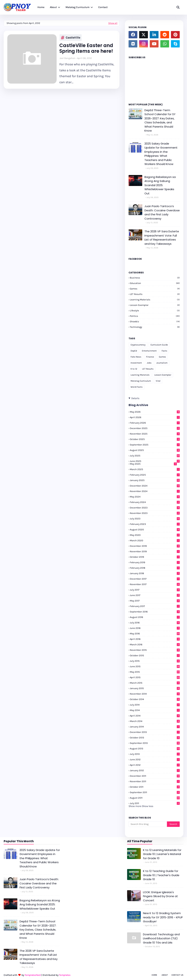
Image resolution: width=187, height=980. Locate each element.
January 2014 (155, 727)
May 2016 (155, 634)
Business (155, 278)
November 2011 (155, 781)
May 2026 (155, 412)
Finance (150, 357)
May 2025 (153, 464)
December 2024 (155, 486)
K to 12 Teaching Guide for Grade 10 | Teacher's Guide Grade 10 (161, 875)
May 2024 (155, 497)
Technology (155, 327)
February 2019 (155, 562)
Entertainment (149, 351)
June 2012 (155, 759)
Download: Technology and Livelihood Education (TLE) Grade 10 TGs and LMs (161, 938)
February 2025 (155, 475)
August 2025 (155, 450)
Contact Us (177, 975)
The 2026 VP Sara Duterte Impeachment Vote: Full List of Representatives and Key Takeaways (162, 238)
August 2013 (155, 749)
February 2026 (155, 423)
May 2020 (155, 535)
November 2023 (155, 513)
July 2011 (155, 803)
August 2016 (155, 617)
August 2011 (155, 798)
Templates (65, 975)
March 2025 (155, 469)
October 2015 (155, 655)
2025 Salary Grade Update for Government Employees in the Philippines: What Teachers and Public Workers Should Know (161, 154)
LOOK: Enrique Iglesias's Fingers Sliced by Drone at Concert (160, 896)
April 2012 (155, 765)
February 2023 (155, 524)
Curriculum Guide (159, 345)
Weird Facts (137, 387)
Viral (158, 381)
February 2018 (155, 568)
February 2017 (155, 606)
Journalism (162, 363)
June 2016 (155, 628)
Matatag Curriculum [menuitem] (78, 7)
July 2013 (155, 754)
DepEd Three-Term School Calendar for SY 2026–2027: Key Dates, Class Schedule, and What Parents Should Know (160, 120)
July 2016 (155, 623)
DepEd (134, 351)
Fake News (136, 357)
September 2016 (155, 612)
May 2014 (155, 710)
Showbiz (155, 321)
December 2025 (155, 428)
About (165, 975)
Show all (113, 23)
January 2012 (155, 770)
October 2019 (155, 557)
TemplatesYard (33, 975)
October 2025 (155, 439)
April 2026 (155, 417)
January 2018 (155, 573)
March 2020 (155, 540)
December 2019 (155, 546)
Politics (155, 316)
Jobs (149, 363)
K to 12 (134, 369)
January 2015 (155, 688)
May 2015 (155, 672)
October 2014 (155, 699)
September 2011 (155, 792)
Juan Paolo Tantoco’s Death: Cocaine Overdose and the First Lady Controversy (162, 212)
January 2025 (155, 480)
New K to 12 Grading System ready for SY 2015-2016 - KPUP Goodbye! (163, 917)
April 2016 (155, 639)
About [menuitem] (53, 7)
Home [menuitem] (41, 7)
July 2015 (155, 661)
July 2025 (155, 456)
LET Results (155, 294)
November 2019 (155, 551)
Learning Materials (155, 300)
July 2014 (155, 705)
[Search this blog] (148, 824)
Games (155, 289)
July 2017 (155, 590)
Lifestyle (155, 311)
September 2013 (155, 743)
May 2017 (155, 601)
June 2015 (155, 666)
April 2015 (155, 677)
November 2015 (155, 650)
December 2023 (155, 508)
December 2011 (155, 776)
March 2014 (155, 721)
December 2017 (155, 579)
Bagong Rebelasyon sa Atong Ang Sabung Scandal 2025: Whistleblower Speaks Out (160, 185)
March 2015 (155, 683)
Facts (164, 351)
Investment (136, 363)
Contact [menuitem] (103, 7)
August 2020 (155, 530)
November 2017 (155, 584)
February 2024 (155, 502)
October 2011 (155, 787)
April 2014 (155, 716)
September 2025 (155, 445)
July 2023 (155, 519)
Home (154, 975)
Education (155, 283)
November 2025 (155, 434)
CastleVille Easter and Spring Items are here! (86, 48)
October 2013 (155, 738)
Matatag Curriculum (141, 381)
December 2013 (155, 732)
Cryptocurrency (138, 345)
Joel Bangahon (67, 58)
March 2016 (155, 644)
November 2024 (155, 491)
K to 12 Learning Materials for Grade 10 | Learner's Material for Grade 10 (162, 854)
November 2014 (155, 694)
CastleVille (71, 38)
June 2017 (155, 595)
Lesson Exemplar (155, 305)
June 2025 (155, 461)
